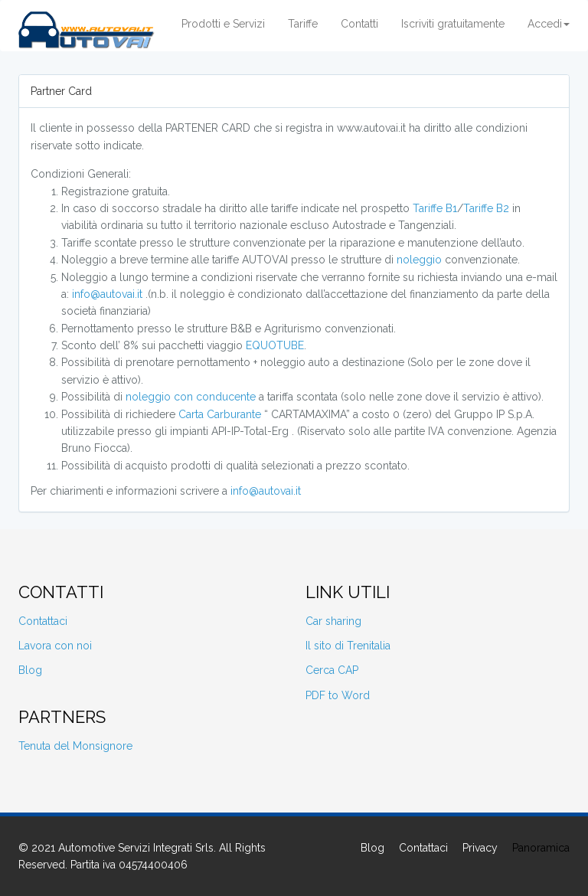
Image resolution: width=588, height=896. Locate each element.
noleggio (419, 260)
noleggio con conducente (191, 397)
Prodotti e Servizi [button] (223, 24)
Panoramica (541, 848)
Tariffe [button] (303, 24)
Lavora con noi (55, 646)
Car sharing (333, 621)
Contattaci (43, 621)
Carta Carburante (220, 414)
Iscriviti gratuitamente (453, 24)
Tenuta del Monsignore (75, 746)
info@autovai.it (107, 294)
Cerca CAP (332, 670)
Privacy (480, 848)
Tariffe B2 (486, 208)
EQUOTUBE (275, 345)
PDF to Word (338, 695)
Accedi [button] (549, 24)
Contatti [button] (359, 24)
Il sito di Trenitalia (348, 646)
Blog (30, 670)
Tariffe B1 (435, 208)
